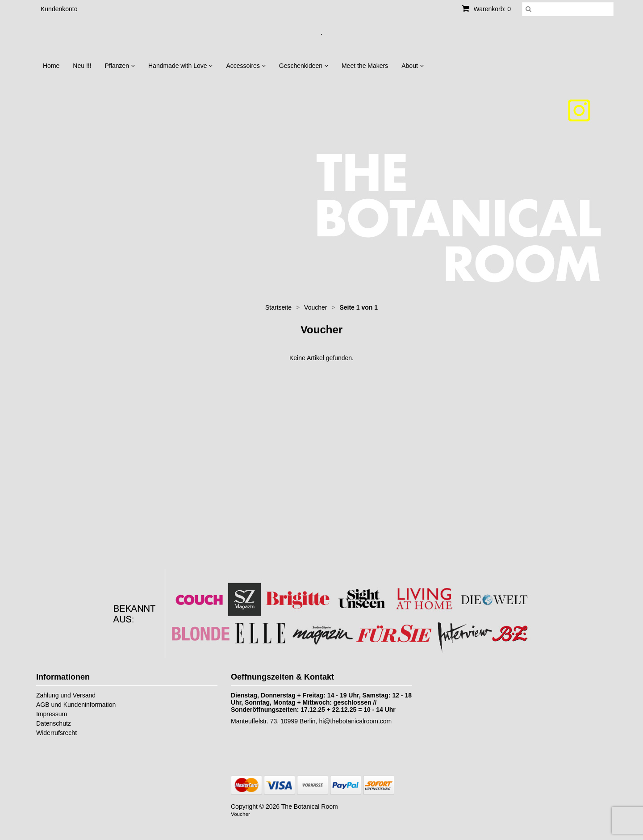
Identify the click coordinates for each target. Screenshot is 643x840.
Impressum (52, 714)
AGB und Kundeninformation (76, 705)
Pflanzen (120, 66)
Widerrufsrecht (56, 733)
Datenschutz (54, 723)
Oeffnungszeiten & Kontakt (282, 677)
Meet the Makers (365, 66)
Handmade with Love (180, 66)
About (412, 66)
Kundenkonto (59, 9)
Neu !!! (82, 66)
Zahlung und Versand (66, 695)
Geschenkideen (304, 66)
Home (51, 66)
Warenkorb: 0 (486, 9)
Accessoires (246, 66)
